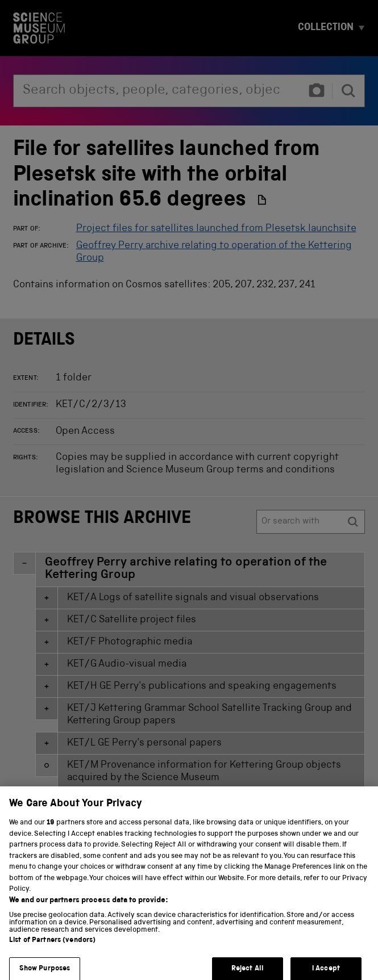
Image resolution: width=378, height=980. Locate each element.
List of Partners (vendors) (52, 947)
